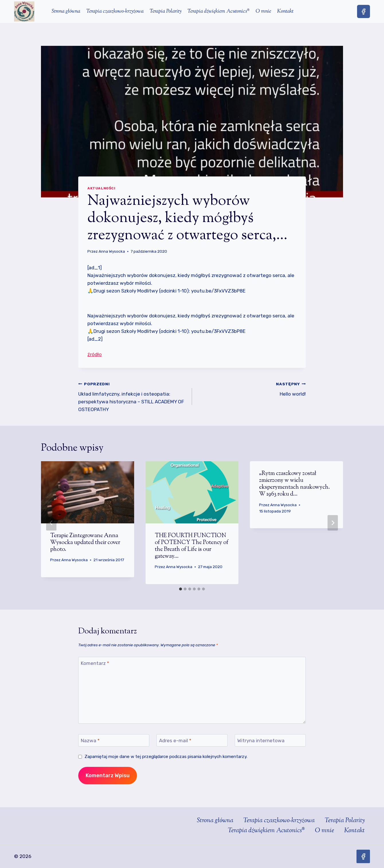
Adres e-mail (175, 741)
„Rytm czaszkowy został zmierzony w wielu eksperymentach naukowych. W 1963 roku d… (294, 484)
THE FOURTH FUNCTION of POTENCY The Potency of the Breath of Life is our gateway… (192, 546)
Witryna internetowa (261, 741)
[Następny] (333, 523)
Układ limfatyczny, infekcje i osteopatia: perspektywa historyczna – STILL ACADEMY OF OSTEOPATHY (133, 396)
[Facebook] (364, 11)
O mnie (263, 11)
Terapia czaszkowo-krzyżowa (115, 11)
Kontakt (285, 11)
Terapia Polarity (165, 11)
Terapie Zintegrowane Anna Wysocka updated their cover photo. (85, 543)
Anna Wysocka (112, 251)
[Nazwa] (114, 740)
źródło (95, 354)
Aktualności (101, 188)
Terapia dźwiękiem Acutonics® (219, 11)
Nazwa (90, 741)
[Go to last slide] (51, 523)
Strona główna (66, 11)
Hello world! (251, 388)
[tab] (181, 589)
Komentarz (95, 663)
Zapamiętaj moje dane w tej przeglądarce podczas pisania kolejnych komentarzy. (166, 757)
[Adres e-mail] (192, 740)
